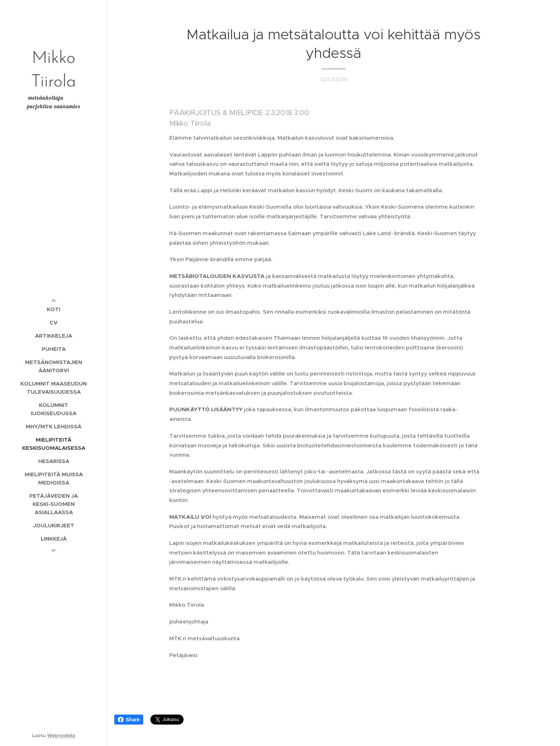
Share (129, 720)
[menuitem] (54, 309)
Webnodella (61, 735)
